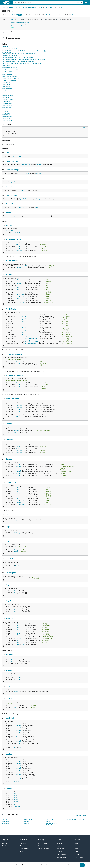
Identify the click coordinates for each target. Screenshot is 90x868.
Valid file (18, 19)
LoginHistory (11, 541)
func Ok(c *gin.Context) (9, 55)
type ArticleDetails (8, 74)
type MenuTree (7, 97)
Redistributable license (35, 19)
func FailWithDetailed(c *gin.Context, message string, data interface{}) (24, 51)
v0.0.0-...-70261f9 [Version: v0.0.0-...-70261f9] (9, 15)
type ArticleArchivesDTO (10, 68)
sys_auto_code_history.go (76, 820)
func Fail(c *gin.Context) (10, 49)
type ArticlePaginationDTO (10, 76)
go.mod (18, 19)
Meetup (77, 854)
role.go (48, 822)
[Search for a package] (46, 2)
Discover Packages (7, 7)
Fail (7, 153)
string (39, 165)
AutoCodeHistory (12, 398)
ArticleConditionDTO (14, 261)
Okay (82, 865)
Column (9, 459)
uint (17, 404)
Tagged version (51, 19)
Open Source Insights (18, 28)
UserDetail (16, 534)
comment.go (28, 820)
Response (10, 655)
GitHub (76, 846)
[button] (12, 19)
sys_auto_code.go (51, 824)
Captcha (9, 424)
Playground (23, 843)
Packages (42, 840)
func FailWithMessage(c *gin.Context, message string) (19, 53)
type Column (6, 87)
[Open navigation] (86, 2)
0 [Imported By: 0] (69, 15)
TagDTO (22, 302)
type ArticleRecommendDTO (11, 78)
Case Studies (6, 846)
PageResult (10, 601)
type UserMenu (7, 120)
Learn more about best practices (20, 22)
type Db (5, 91)
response (58, 7)
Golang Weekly (79, 857)
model (51, 7)
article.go (5, 820)
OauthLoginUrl (11, 573)
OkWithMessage (12, 204)
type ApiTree (6, 66)
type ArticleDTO (7, 72)
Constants (5, 47)
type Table (5, 112)
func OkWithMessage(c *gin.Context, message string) (19, 61)
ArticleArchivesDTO (13, 239)
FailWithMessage (12, 170)
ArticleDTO (23, 266)
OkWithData (10, 187)
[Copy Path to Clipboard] (62, 7)
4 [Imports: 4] (59, 15)
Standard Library (43, 843)
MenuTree (9, 559)
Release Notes (60, 852)
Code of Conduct (61, 857)
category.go (6, 824)
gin (14, 156)
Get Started (24, 840)
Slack (76, 849)
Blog (58, 846)
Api (12, 231)
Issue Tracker (60, 849)
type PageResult (7, 104)
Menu (13, 564)
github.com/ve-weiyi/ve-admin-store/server (27, 7)
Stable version (65, 19)
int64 (17, 449)
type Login (5, 93)
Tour (21, 846)
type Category (7, 85)
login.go (26, 822)
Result (8, 212)
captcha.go (6, 822)
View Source (84, 127)
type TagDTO (6, 114)
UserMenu (10, 788)
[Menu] (45, 32)
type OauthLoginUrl (8, 99)
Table (8, 686)
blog (46, 7)
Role (13, 676)
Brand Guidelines (61, 854)
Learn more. (75, 865)
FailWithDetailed (12, 161)
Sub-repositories (43, 846)
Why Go (5, 840)
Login (8, 527)
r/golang (77, 852)
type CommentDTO (8, 89)
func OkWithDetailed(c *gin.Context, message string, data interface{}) (24, 59)
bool (15, 805)
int (29, 216)
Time (21, 250)
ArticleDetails (11, 309)
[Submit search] (81, 2)
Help (21, 852)
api (42, 7)
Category (9, 439)
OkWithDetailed (12, 195)
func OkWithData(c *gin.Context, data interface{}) (17, 57)
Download (59, 843)
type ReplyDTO (7, 106)
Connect (77, 840)
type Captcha (6, 82)
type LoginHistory (8, 95)
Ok (7, 178)
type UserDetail (7, 116)
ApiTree (9, 225)
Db (7, 515)
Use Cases (5, 843)
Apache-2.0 (49, 15)
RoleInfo (9, 670)
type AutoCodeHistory (9, 80)
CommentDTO (11, 482)
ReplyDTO (22, 504)
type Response (7, 108)
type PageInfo (6, 101)
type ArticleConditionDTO (10, 70)
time (17, 250)
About (58, 840)
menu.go (27, 824)
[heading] (7, 2)
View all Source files (81, 815)
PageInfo (9, 585)
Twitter (76, 843)
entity (8, 231)
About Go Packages (44, 849)
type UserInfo (6, 118)
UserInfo (9, 754)
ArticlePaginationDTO (30, 338)
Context (18, 156)
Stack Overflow (24, 849)
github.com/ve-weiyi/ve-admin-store (21, 25)
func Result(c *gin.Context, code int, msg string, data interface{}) (22, 64)
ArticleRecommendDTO (31, 342)
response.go (50, 820)
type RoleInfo (6, 110)
